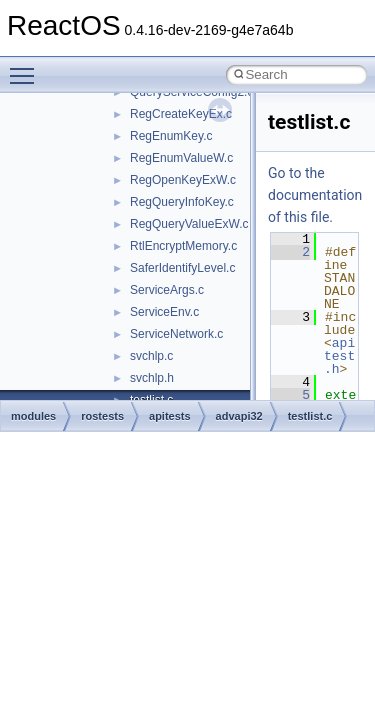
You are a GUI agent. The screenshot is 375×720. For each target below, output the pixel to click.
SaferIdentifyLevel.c (182, 268)
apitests (170, 416)
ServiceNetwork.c (176, 334)
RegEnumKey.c (171, 136)
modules (33, 416)
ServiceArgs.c (167, 290)
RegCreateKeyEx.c (181, 114)
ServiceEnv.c (164, 312)
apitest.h (339, 356)
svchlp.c (151, 356)
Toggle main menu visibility (27, 67)
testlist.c (310, 416)
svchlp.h (152, 378)
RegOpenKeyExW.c (183, 180)
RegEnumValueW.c (181, 158)
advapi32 (239, 416)
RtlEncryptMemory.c (183, 246)
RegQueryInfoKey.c (182, 202)
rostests (102, 416)
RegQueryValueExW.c (189, 224)
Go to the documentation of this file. (315, 195)
